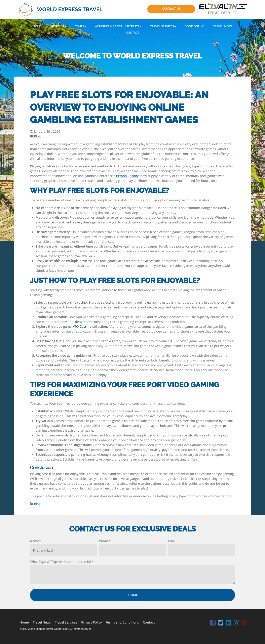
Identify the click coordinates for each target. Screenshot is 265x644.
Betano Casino (127, 176)
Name (35, 541)
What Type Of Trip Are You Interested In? (62, 562)
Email (172, 541)
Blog (37, 136)
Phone (105, 541)
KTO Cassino (82, 327)
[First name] (63, 550)
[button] (58, 26)
